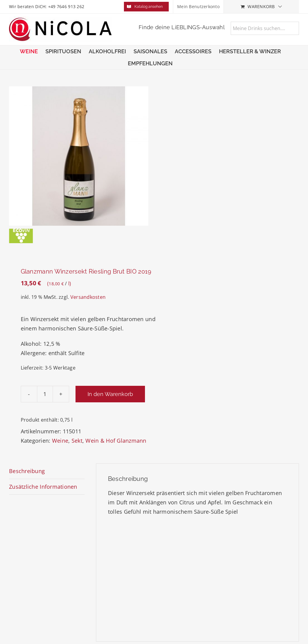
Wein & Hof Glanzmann (116, 441)
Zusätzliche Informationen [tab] (43, 487)
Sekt (77, 441)
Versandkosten (88, 297)
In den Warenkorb (110, 394)
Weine (60, 441)
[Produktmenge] (45, 394)
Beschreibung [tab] (27, 471)
